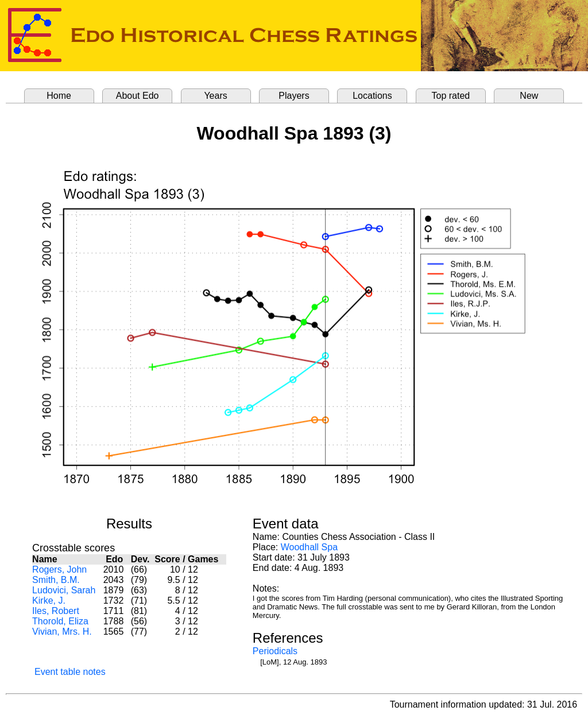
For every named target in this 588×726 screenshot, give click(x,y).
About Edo (138, 96)
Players (294, 96)
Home (59, 96)
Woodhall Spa (309, 547)
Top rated (451, 96)
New (529, 96)
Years (215, 96)
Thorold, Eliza (60, 621)
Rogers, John (59, 569)
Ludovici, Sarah (64, 590)
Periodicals (275, 651)
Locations (372, 96)
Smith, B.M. (56, 580)
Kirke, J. (49, 601)
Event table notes (70, 672)
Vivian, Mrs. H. (62, 632)
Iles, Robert (56, 611)
